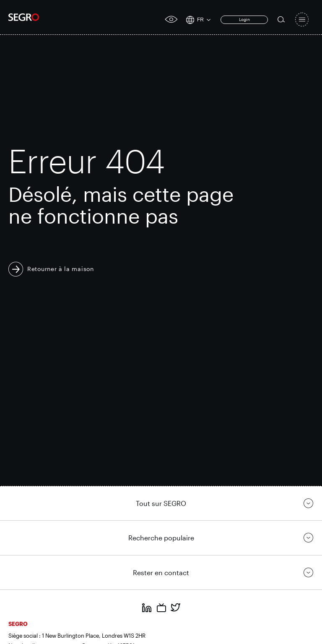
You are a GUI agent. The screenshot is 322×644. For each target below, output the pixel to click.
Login (244, 19)
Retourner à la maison (61, 269)
